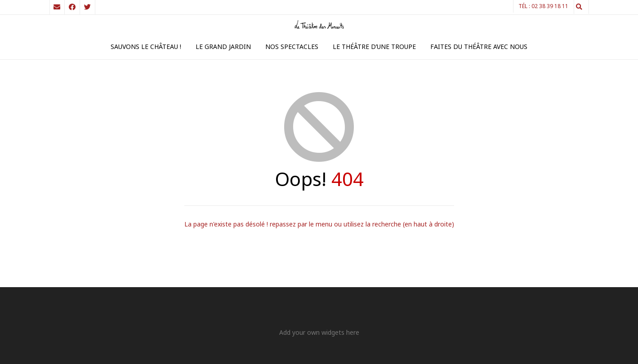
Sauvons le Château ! (146, 47)
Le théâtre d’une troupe (374, 47)
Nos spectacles (292, 47)
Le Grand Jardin (223, 47)
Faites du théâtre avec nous (479, 47)
